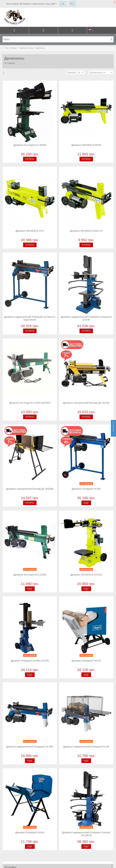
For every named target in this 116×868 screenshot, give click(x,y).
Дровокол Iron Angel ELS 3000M (30, 145)
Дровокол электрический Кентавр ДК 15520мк (30, 489)
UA (63, 4)
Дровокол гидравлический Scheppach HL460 (86, 747)
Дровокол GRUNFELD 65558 (86, 145)
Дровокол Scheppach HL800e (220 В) (30, 661)
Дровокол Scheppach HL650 (86, 489)
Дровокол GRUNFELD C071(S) (86, 575)
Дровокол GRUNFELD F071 (30, 231)
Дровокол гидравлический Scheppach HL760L (30, 747)
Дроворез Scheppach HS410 (30, 832)
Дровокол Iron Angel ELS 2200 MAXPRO (30, 403)
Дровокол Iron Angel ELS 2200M (30, 575)
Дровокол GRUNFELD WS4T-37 (86, 231)
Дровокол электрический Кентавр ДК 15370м (86, 403)
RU (72, 4)
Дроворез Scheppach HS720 (86, 661)
